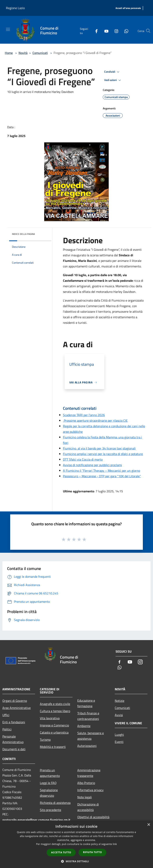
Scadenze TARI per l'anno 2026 (84, 415)
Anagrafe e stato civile (55, 704)
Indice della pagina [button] (23, 234)
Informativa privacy (90, 790)
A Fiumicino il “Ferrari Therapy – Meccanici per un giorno (102, 471)
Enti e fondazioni (14, 722)
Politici (7, 729)
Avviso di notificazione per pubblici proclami (92, 465)
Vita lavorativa (50, 718)
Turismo (45, 740)
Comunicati (40, 53)
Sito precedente (51, 810)
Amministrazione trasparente (89, 773)
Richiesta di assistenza (55, 803)
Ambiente (84, 726)
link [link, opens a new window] (115, 844)
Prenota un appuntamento (50, 773)
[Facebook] (95, 31)
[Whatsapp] (125, 31)
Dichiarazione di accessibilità (88, 807)
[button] (76, 861)
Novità (23, 53)
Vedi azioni (113, 80)
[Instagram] (115, 31)
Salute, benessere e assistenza (91, 736)
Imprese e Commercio (54, 725)
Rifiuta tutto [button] (93, 852)
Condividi (112, 72)
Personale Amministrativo (13, 739)
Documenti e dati (14, 749)
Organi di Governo (15, 701)
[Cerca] (148, 31)
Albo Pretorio (86, 783)
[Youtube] (105, 31)
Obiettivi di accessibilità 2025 (93, 820)
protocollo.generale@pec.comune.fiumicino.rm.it (36, 820)
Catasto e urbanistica (54, 732)
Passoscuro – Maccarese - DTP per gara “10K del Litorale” (102, 476)
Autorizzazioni (87, 746)
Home (9, 53)
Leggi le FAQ (48, 783)
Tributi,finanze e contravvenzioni (88, 716)
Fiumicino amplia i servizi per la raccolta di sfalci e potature (103, 454)
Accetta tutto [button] (61, 852)
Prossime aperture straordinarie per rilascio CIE (95, 420)
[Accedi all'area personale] (128, 8)
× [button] (149, 825)
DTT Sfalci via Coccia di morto (83, 459)
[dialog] (76, 844)
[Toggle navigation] (8, 29)
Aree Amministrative (17, 708)
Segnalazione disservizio (49, 793)
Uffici (6, 715)
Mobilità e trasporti (53, 747)
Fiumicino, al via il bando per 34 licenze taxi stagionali (99, 448)
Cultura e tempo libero (55, 711)
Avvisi (119, 715)
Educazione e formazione (86, 703)
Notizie (120, 701)
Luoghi (119, 735)
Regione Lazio (15, 8)
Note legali (85, 797)
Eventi (119, 742)
